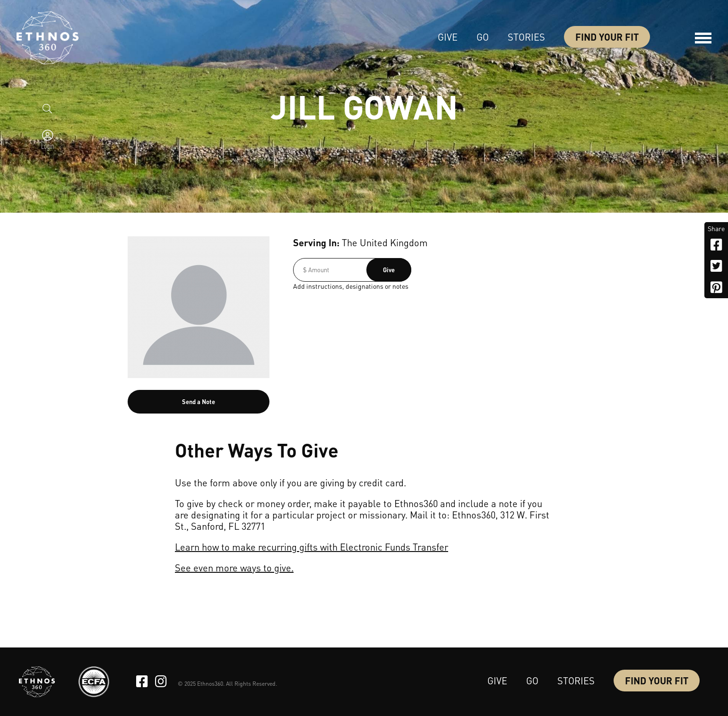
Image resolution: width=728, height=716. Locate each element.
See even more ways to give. (234, 568)
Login (48, 146)
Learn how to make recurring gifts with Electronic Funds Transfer (312, 547)
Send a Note (199, 401)
